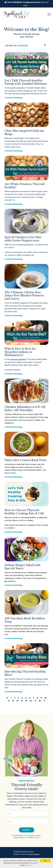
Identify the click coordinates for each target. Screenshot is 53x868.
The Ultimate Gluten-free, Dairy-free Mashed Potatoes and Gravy (24, 296)
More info (30, 865)
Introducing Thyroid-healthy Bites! (25, 673)
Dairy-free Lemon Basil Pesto (26, 460)
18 (40, 701)
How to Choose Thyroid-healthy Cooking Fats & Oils (24, 512)
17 (35, 701)
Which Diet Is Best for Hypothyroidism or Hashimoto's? (20, 352)
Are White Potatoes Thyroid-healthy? (25, 186)
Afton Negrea (34, 854)
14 (22, 701)
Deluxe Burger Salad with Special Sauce (22, 567)
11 (9, 701)
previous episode (18, 359)
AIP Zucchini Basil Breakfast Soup (25, 620)
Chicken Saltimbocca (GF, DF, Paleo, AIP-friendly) (25, 409)
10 (45, 698)
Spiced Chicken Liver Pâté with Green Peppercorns (23, 239)
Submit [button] (27, 830)
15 (26, 701)
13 (17, 701)
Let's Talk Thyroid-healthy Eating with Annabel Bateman (26, 82)
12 (13, 701)
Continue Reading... (14, 98)
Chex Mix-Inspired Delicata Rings (24, 132)
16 (31, 701)
